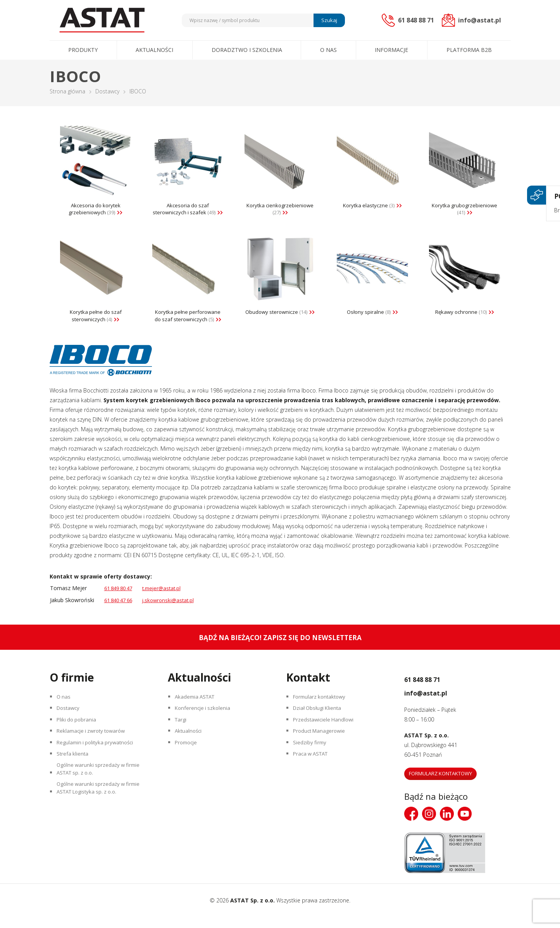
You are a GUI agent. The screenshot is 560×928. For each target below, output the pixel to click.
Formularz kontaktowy (322, 709)
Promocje (188, 764)
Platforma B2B (469, 50)
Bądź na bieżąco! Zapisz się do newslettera (280, 648)
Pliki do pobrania (78, 736)
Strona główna (67, 91)
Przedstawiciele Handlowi (326, 736)
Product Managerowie (322, 750)
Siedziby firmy (311, 764)
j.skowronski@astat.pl (174, 611)
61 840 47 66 (121, 611)
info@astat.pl (437, 703)
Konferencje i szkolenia (205, 723)
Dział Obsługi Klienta (320, 723)
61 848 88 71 (433, 689)
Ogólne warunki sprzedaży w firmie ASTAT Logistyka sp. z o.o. (102, 819)
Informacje (391, 50)
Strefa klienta (74, 777)
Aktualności (154, 50)
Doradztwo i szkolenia (247, 50)
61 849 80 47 (121, 599)
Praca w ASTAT (314, 777)
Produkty (83, 50)
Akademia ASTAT (198, 709)
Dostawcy (107, 91)
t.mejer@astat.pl (167, 599)
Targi (182, 736)
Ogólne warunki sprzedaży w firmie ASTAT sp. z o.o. (102, 795)
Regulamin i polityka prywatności (99, 764)
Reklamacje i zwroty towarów (95, 750)
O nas (328, 50)
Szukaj (328, 20)
